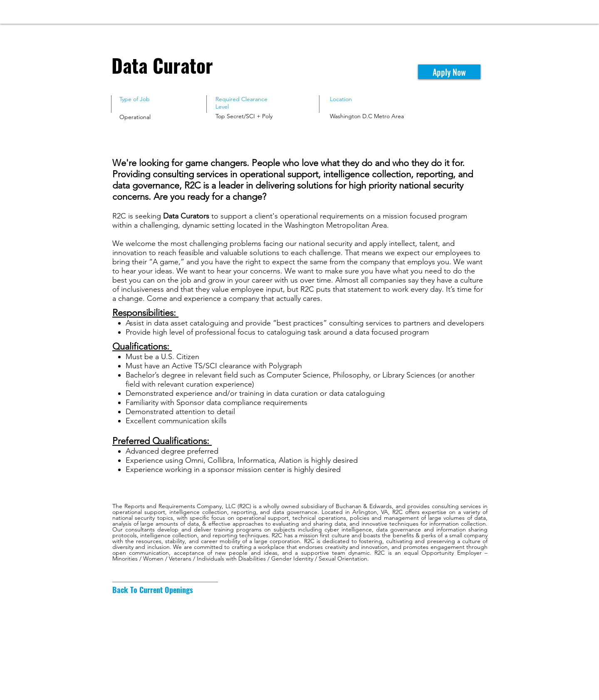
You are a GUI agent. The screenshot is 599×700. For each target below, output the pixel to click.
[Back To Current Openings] (153, 590)
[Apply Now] (449, 72)
